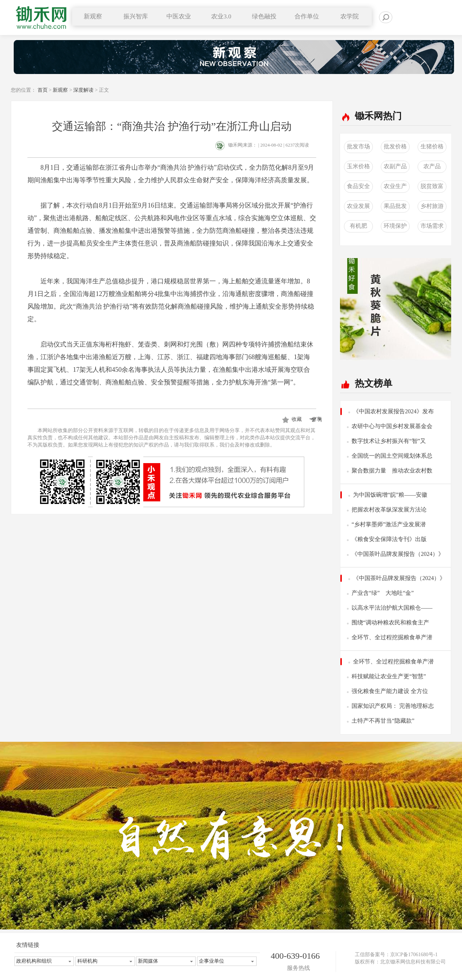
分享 (315, 419)
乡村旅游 (432, 206)
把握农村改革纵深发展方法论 (389, 509)
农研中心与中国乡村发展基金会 (392, 426)
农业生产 (395, 186)
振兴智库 (136, 16)
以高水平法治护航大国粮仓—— (392, 608)
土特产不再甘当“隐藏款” (383, 721)
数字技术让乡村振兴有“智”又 (389, 441)
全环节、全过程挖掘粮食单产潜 (392, 637)
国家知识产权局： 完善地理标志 (393, 706)
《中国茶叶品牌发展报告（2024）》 (398, 554)
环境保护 (395, 226)
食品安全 (358, 186)
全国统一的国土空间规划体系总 (392, 456)
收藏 (297, 419)
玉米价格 (358, 166)
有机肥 (358, 226)
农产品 (432, 166)
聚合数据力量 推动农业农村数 (392, 471)
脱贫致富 (432, 186)
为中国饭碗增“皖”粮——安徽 (390, 495)
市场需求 (432, 226)
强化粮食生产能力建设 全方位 (390, 691)
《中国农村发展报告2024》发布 (393, 411)
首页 (43, 90)
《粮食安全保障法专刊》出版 (389, 539)
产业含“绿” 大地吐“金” (383, 593)
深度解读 (83, 90)
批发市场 (358, 146)
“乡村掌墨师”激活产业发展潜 (389, 524)
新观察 (60, 90)
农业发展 (358, 206)
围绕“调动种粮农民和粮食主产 (390, 622)
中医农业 (179, 16)
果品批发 (395, 206)
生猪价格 (432, 146)
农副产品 (395, 166)
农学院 (350, 16)
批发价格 (395, 146)
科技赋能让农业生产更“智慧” (389, 676)
